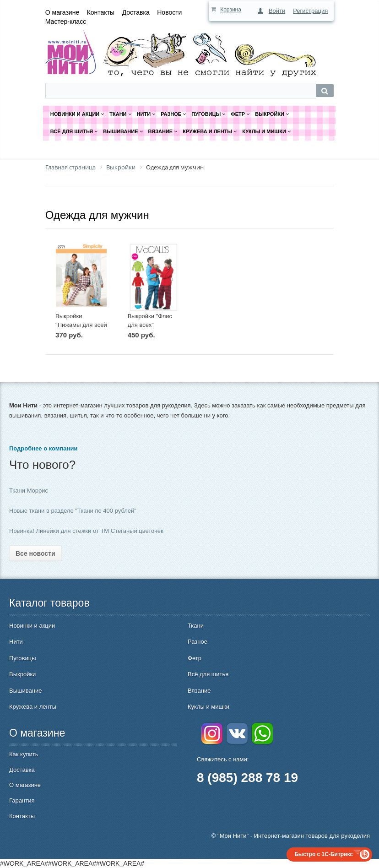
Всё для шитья (208, 674)
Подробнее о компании (43, 448)
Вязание (199, 691)
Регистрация (310, 11)
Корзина (231, 10)
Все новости (35, 553)
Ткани (196, 626)
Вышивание (25, 691)
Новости (169, 12)
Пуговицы (23, 658)
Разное (198, 642)
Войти (277, 11)
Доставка (136, 12)
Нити (16, 642)
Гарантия (22, 800)
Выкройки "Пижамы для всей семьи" (81, 325)
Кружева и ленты (33, 707)
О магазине (62, 12)
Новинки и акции (32, 626)
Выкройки (22, 674)
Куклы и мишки (208, 707)
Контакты (101, 12)
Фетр (195, 658)
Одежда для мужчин (97, 215)
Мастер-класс (66, 22)
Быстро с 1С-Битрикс (324, 854)
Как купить (24, 754)
